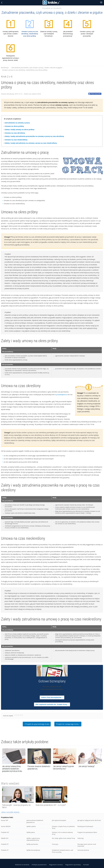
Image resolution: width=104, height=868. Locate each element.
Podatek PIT (5, 844)
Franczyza (55, 844)
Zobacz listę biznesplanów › (52, 697)
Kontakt (86, 865)
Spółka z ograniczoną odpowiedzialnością (33, 839)
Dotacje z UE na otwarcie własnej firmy (62, 833)
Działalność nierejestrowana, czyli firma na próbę (62, 851)
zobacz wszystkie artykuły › (11, 812)
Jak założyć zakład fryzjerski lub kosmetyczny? (63, 767)
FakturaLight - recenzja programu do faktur (16, 806)
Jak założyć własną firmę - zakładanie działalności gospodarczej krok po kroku (12, 769)
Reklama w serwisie (22, 865)
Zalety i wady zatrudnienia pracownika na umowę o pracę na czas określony (34, 136)
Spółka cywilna (31, 826)
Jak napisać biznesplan (59, 820)
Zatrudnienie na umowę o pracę (17, 123)
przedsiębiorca (62, 394)
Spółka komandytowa (33, 850)
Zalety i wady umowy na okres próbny (20, 129)
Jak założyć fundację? (87, 766)
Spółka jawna (31, 832)
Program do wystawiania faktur (87, 832)
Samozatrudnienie (83, 850)
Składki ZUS (5, 838)
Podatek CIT (5, 850)
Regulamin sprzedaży (73, 865)
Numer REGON (6, 826)
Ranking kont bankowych (85, 826)
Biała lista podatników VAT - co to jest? (51, 805)
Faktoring (80, 838)
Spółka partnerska (32, 844)
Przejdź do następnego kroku (68, 724)
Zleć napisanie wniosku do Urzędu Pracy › (52, 704)
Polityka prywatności (39, 865)
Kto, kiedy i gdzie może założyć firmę (63, 838)
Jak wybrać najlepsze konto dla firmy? (89, 820)
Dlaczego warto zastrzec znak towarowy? (87, 845)
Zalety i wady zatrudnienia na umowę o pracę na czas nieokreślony (31, 143)
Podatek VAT (5, 832)
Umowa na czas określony (15, 133)
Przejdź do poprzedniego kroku (37, 724)
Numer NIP (5, 820)
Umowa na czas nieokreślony (16, 140)
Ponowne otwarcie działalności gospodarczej (39, 767)
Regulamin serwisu (56, 865)
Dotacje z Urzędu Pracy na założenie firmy (63, 827)
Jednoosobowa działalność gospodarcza (35, 821)
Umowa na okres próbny (14, 126)
